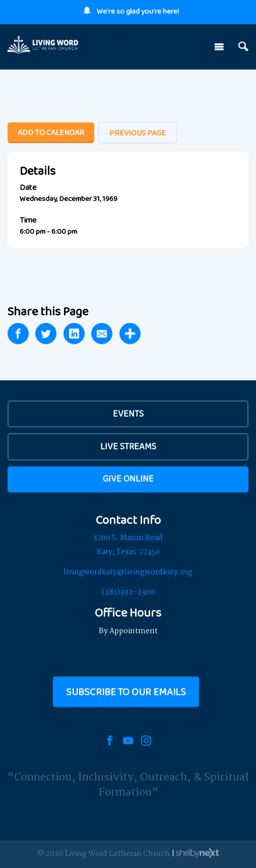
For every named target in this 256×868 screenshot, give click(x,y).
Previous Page (138, 133)
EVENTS (128, 414)
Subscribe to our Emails (126, 692)
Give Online (128, 479)
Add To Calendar (51, 132)
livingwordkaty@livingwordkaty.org (128, 572)
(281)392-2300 (128, 592)
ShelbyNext (197, 853)
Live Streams (128, 446)
